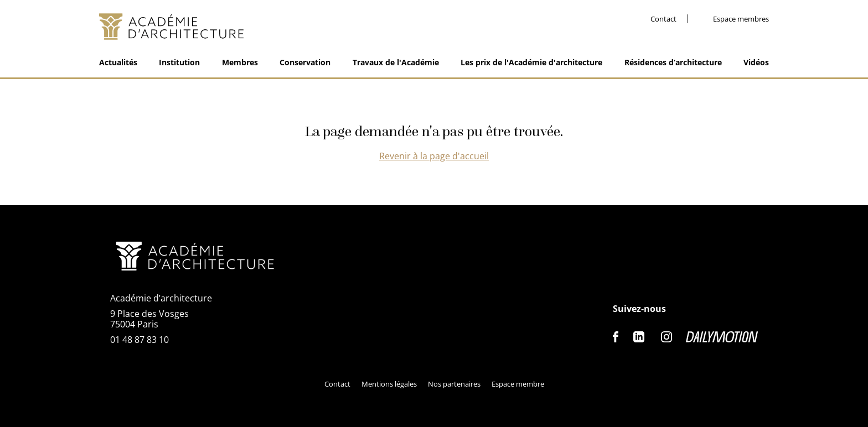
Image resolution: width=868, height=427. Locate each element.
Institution (179, 62)
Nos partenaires (454, 384)
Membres (240, 62)
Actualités (118, 62)
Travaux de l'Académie (396, 62)
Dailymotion (722, 337)
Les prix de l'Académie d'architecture (531, 62)
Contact (663, 19)
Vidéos (756, 62)
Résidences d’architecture (673, 62)
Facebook (616, 337)
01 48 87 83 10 (139, 340)
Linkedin (639, 337)
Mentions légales (389, 384)
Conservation (305, 62)
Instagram (666, 337)
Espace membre (518, 384)
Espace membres (741, 19)
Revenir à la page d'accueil (434, 156)
